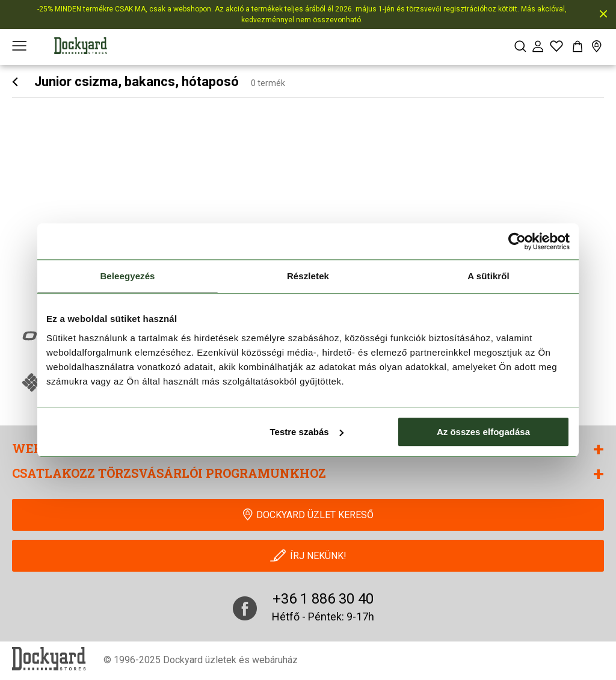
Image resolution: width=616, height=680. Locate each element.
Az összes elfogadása (483, 432)
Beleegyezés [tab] (127, 276)
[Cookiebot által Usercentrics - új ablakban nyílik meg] (517, 241)
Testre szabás (307, 432)
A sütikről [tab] (488, 276)
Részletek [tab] (308, 276)
